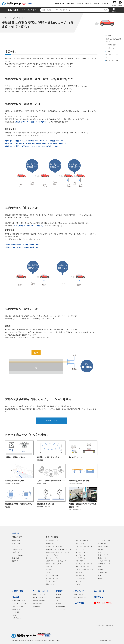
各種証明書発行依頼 (39, 601)
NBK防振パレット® (104, 564)
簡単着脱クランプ (81, 575)
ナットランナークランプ (83, 541)
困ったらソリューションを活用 (114, 56)
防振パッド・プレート (105, 555)
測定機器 (101, 570)
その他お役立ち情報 (112, 60)
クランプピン (80, 561)
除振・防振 (16, 558)
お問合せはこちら (51, 421)
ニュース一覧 (99, 591)
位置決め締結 (16, 541)
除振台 (100, 552)
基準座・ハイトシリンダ (53, 564)
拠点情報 (58, 603)
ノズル (78, 584)
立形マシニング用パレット (54, 546)
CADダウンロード (18, 618)
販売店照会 (36, 606)
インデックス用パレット (53, 555)
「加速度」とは (111, 45)
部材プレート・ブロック (53, 558)
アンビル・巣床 (103, 572)
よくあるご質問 (78, 595)
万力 (99, 575)
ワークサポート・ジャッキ (84, 564)
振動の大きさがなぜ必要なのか (114, 40)
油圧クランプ (80, 549)
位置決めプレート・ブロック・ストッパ (58, 561)
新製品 (100, 578)
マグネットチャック (82, 552)
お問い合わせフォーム (80, 598)
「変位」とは (110, 51)
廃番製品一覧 (110, 625)
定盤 (99, 567)
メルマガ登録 (79, 603)
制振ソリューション (19, 601)
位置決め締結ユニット (53, 541)
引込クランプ (50, 584)
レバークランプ (81, 558)
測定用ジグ (79, 572)
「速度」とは (110, 48)
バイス (48, 572)
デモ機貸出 (16, 612)
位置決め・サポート (19, 549)
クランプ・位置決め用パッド (85, 570)
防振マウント (102, 558)
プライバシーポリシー (98, 625)
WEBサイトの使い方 (39, 598)
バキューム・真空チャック (84, 546)
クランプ (15, 546)
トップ (4, 18)
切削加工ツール (103, 546)
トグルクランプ (81, 543)
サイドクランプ (81, 555)
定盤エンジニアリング (19, 603)
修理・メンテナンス (39, 595)
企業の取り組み (60, 606)
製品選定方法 (16, 609)
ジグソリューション (19, 606)
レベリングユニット (19, 555)
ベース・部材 (16, 543)
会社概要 (58, 595)
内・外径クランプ (51, 581)
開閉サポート (16, 561)
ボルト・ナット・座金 (83, 567)
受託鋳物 (101, 549)
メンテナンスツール (52, 575)
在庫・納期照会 (38, 603)
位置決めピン (50, 570)
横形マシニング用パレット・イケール (57, 552)
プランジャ (79, 581)
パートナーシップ (61, 609)
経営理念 (58, 598)
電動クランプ (50, 543)
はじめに (109, 36)
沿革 (57, 601)
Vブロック (49, 567)
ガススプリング (81, 578)
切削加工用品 (16, 552)
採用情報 (97, 597)
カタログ (15, 615)
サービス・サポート (16, 18)
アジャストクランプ (52, 578)
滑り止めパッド (103, 543)
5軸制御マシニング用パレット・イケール (59, 549)
